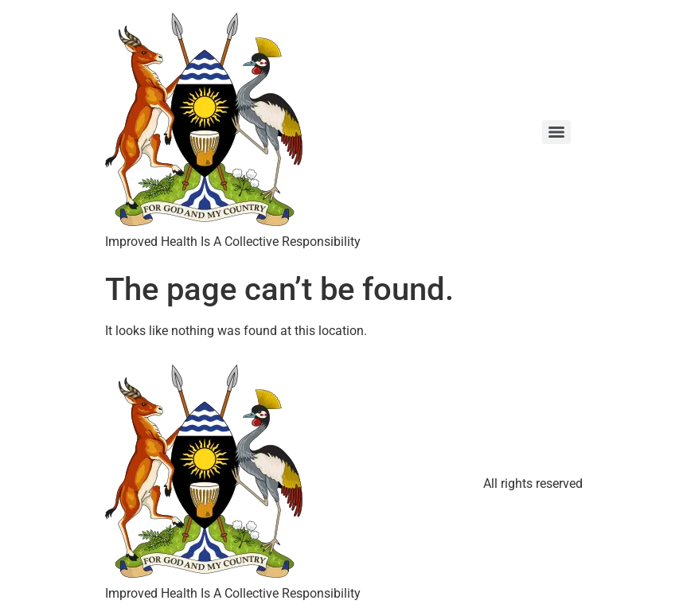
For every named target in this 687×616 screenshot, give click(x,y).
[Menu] (556, 132)
